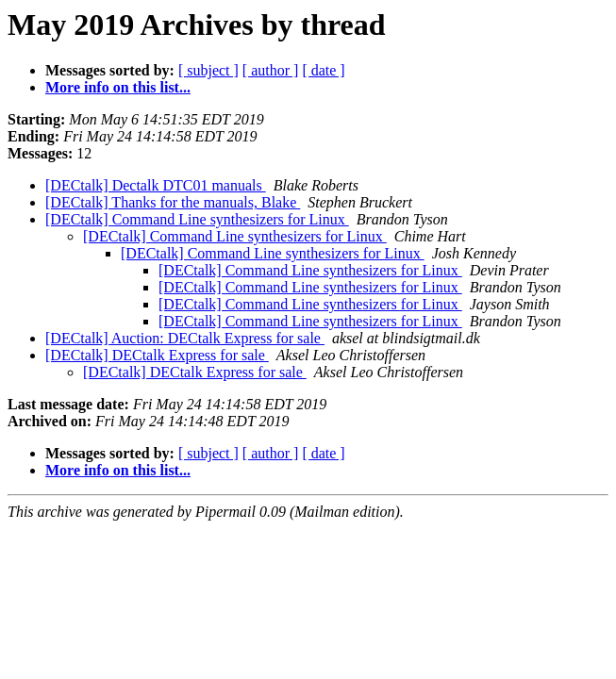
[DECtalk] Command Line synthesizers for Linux (197, 219)
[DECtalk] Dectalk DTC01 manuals (156, 185)
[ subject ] (208, 70)
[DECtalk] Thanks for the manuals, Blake (173, 202)
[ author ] (271, 70)
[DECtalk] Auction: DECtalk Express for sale (185, 338)
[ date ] (323, 70)
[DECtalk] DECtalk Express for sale (157, 355)
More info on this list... (118, 87)
